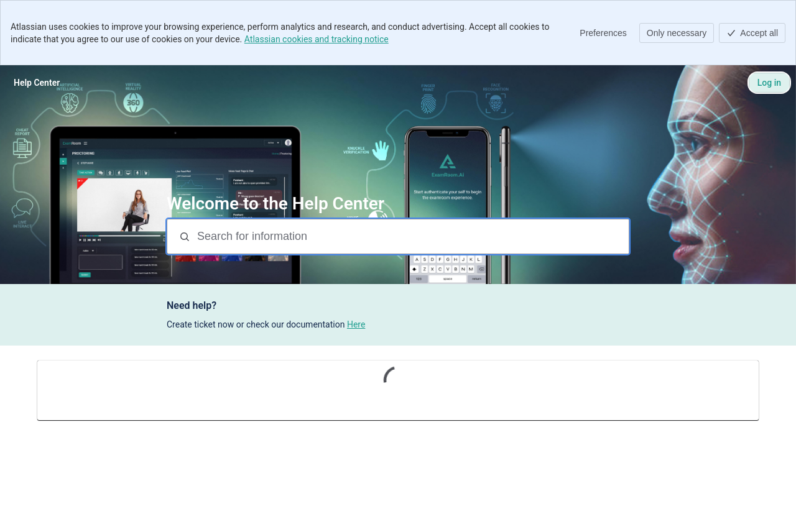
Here (356, 324)
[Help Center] (37, 83)
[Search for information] (412, 236)
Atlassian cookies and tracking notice (317, 39)
